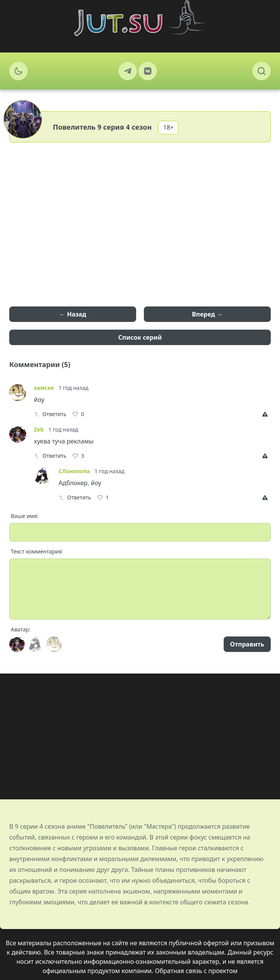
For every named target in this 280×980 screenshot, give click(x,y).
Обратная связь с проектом (196, 971)
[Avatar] (17, 644)
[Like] (78, 414)
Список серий (140, 337)
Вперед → (207, 314)
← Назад (73, 314)
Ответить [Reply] (50, 414)
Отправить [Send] (247, 644)
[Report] (267, 414)
